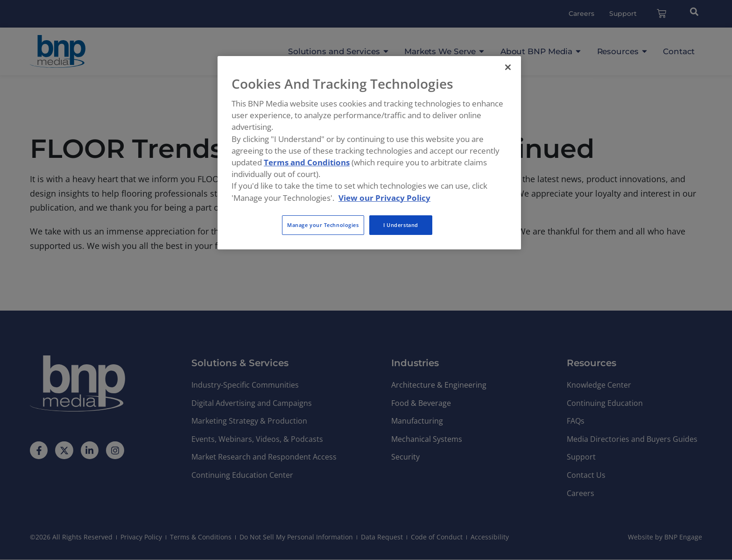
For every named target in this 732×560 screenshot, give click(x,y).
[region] (369, 153)
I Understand (401, 225)
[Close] (508, 67)
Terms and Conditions (307, 162)
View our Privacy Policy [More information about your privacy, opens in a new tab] (384, 198)
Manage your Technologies (323, 225)
